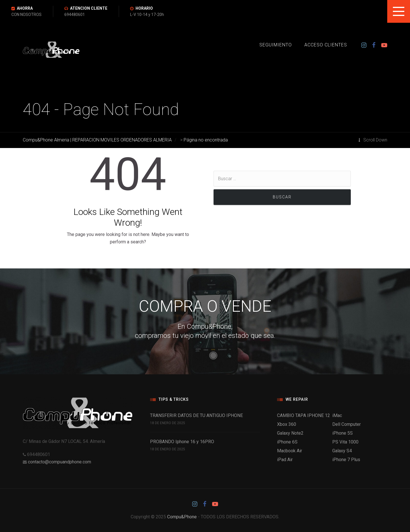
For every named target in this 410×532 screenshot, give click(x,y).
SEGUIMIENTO (276, 45)
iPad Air (285, 460)
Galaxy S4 (342, 451)
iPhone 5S (343, 433)
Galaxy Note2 (290, 433)
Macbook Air (290, 451)
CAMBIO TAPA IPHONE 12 (304, 415)
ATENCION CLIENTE (89, 8)
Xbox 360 (287, 424)
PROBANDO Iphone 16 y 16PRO (182, 442)
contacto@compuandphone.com (60, 462)
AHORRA (25, 8)
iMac (337, 415)
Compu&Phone (182, 517)
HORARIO (144, 8)
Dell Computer (347, 424)
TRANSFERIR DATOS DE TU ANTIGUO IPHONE (196, 415)
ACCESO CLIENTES (326, 45)
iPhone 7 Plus (346, 460)
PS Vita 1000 (345, 442)
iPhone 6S (287, 442)
